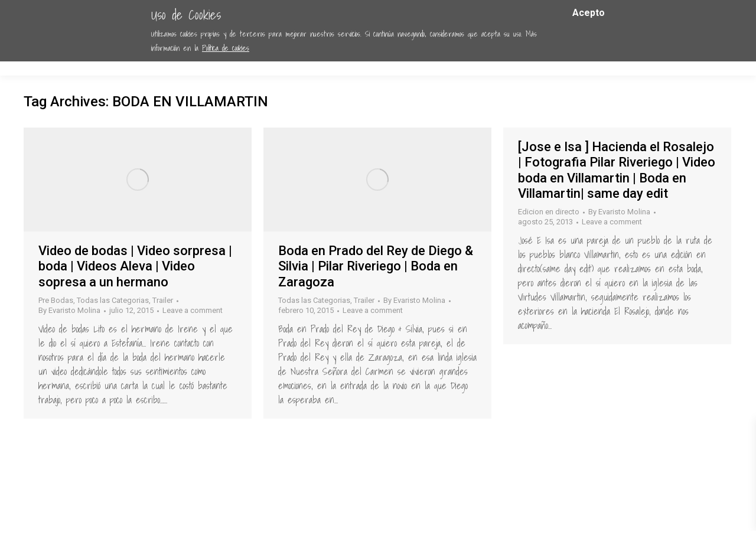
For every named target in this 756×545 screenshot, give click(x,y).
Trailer (163, 300)
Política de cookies (226, 48)
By (69, 310)
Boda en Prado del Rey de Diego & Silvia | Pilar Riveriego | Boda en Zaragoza (376, 266)
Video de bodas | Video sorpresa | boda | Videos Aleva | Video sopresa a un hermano (135, 266)
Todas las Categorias (113, 300)
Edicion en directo (549, 212)
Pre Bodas (56, 300)
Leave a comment (193, 310)
